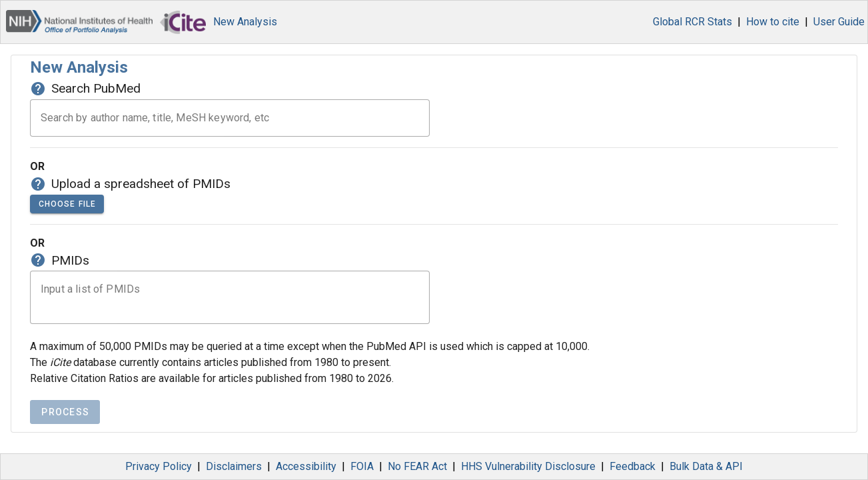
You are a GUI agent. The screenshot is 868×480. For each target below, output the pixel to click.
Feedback (633, 466)
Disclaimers (234, 466)
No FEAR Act (417, 466)
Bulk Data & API (706, 466)
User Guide (839, 22)
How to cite (773, 22)
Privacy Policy (159, 466)
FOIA (362, 466)
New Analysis (245, 22)
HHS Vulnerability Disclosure (528, 466)
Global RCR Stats (692, 22)
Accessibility (306, 466)
